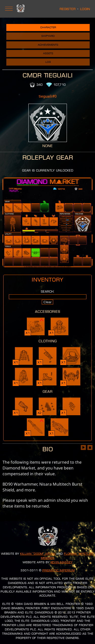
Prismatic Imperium (59, 570)
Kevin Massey (61, 562)
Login (85, 9)
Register (68, 9)
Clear (48, 302)
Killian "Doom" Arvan (38, 554)
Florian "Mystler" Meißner (67, 556)
